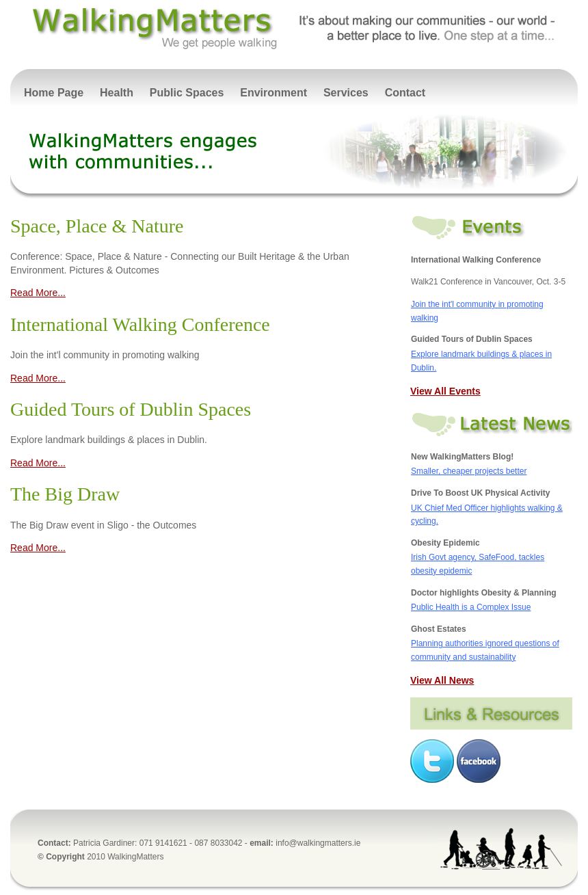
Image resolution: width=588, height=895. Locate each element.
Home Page (54, 93)
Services (346, 93)
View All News (442, 680)
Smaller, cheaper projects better (469, 471)
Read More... (38, 293)
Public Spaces (187, 93)
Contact (405, 93)
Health (117, 93)
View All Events (445, 391)
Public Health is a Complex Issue (471, 607)
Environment (273, 93)
